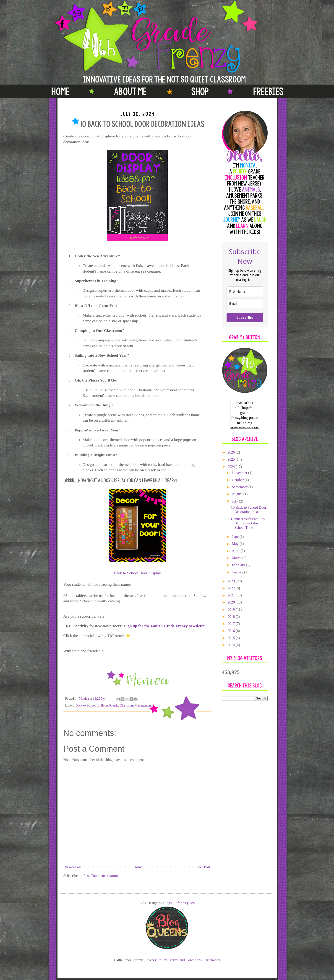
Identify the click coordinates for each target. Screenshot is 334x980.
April (236, 551)
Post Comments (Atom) (101, 876)
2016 (232, 631)
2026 (232, 452)
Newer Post (73, 867)
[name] (245, 291)
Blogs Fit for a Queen (179, 903)
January (238, 572)
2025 (232, 459)
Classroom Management (136, 705)
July (235, 501)
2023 (232, 581)
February (239, 565)
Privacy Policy (156, 960)
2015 (232, 638)
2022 (232, 588)
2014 (232, 645)
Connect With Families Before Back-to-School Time (248, 523)
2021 (232, 595)
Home (138, 867)
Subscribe (245, 317)
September (240, 487)
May (236, 544)
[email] (245, 303)
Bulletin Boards (108, 705)
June (236, 537)
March (237, 558)
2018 (232, 617)
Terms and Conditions (186, 960)
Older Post (203, 867)
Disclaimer (212, 960)
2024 (232, 467)
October (238, 480)
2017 (232, 624)
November (240, 473)
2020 (232, 602)
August (237, 494)
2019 (232, 610)
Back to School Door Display (137, 573)
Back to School (86, 705)
